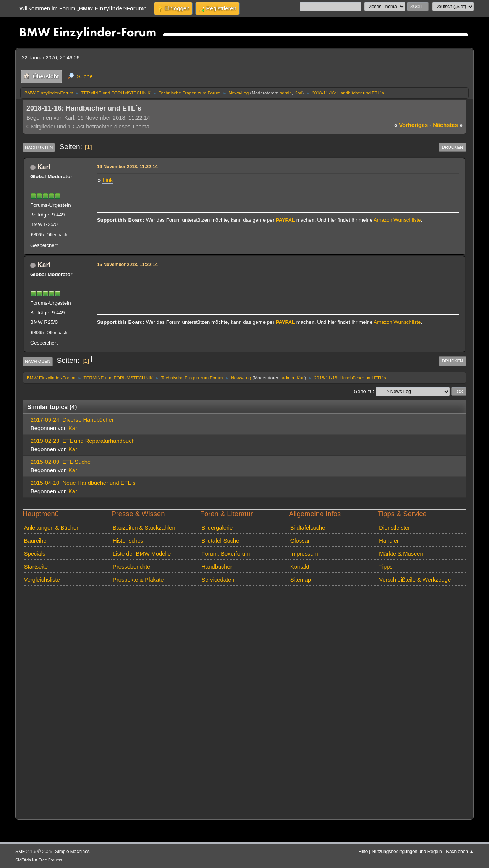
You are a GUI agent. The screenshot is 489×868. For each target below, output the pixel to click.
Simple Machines (72, 852)
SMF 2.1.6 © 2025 (34, 852)
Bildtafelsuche (308, 528)
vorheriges (411, 125)
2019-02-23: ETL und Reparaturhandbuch (83, 441)
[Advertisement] (237, 285)
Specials (35, 554)
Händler (389, 541)
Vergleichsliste (42, 580)
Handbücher (217, 567)
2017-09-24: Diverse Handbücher (72, 420)
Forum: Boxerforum (226, 554)
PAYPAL (286, 220)
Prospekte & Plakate (138, 580)
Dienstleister (394, 528)
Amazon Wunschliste (397, 220)
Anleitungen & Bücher (51, 528)
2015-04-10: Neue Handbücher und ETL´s (83, 483)
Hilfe (363, 852)
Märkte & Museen (401, 554)
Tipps (386, 567)
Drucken (453, 147)
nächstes (448, 125)
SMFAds (23, 860)
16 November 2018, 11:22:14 (127, 167)
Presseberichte (131, 567)
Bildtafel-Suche (220, 541)
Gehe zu (363, 391)
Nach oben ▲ (460, 852)
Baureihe (35, 541)
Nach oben (38, 361)
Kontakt (300, 567)
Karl (298, 93)
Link (108, 180)
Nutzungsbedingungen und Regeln (407, 852)
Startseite (36, 567)
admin (286, 93)
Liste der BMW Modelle (142, 554)
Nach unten (39, 148)
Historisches (128, 541)
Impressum (304, 554)
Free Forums (50, 860)
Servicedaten (218, 580)
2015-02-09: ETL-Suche (61, 462)
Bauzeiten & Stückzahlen (144, 528)
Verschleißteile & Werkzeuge (415, 580)
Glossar (300, 541)
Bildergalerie (217, 528)
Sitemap (301, 580)
